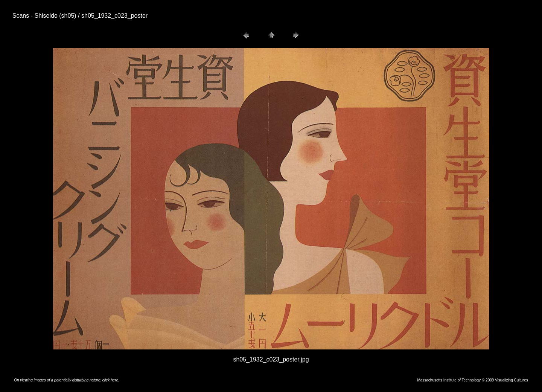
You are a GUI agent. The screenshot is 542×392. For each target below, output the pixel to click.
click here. (111, 380)
